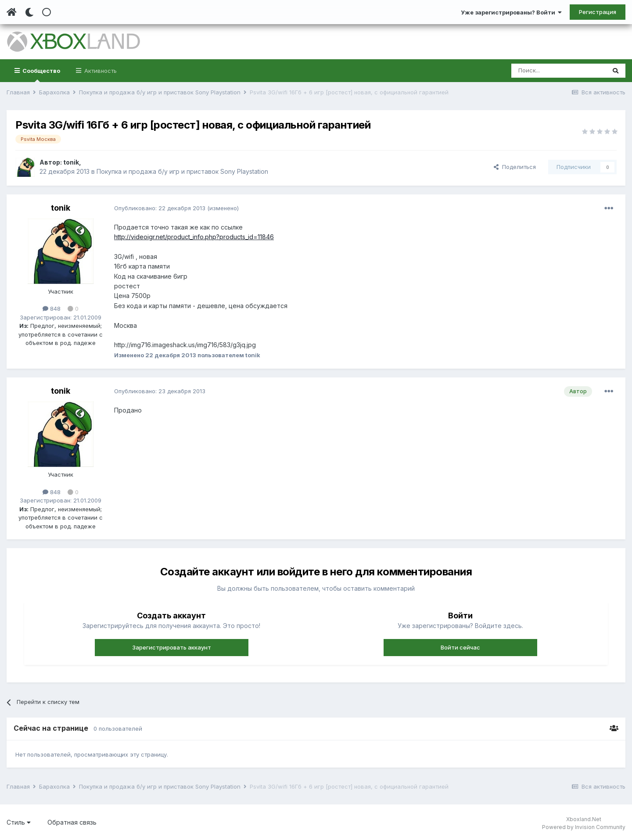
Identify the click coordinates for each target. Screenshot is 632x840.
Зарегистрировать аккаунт (172, 647)
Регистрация (598, 12)
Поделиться (515, 167)
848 (52, 309)
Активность (100, 71)
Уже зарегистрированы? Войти (511, 12)
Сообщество (41, 75)
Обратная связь (72, 822)
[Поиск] (558, 71)
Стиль (19, 822)
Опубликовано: (160, 208)
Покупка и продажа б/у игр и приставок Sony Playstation (182, 171)
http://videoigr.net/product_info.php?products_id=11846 (194, 237)
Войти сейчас (460, 647)
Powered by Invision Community (584, 827)
